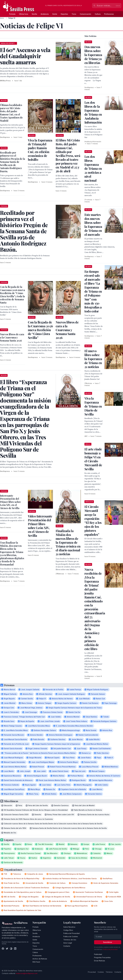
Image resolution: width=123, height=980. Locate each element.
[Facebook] (3, 949)
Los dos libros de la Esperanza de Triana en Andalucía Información (93, 112)
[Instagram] (11, 949)
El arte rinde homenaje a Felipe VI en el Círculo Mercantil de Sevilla (93, 459)
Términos (109, 972)
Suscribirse (108, 942)
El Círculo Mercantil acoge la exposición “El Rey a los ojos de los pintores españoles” (93, 521)
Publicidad (98, 954)
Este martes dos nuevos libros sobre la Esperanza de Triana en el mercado (93, 225)
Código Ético (68, 930)
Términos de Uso (70, 940)
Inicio (2, 18)
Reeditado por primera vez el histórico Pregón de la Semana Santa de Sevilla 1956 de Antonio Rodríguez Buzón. (13, 162)
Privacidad (92, 972)
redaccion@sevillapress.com (27, 973)
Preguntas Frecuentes (102, 957)
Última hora (24, 14)
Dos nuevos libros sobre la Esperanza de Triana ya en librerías (93, 55)
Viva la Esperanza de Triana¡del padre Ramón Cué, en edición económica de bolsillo (40, 150)
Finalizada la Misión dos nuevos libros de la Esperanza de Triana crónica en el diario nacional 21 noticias (68, 542)
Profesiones (109, 14)
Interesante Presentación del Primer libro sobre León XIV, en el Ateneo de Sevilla (10, 502)
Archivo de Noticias (40, 959)
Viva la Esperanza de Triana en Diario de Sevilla (93, 406)
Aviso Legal (68, 943)
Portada (12, 14)
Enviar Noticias (100, 961)
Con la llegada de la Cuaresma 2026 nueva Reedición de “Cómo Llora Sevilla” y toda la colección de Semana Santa (12, 295)
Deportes (64, 14)
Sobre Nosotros (69, 927)
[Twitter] (7, 949)
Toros (74, 14)
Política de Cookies (71, 936)
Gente (55, 14)
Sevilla (34, 14)
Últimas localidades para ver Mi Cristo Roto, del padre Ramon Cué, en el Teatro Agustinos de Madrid (11, 113)
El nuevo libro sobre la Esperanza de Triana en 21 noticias (93, 359)
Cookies (101, 972)
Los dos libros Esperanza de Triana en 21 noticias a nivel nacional (93, 168)
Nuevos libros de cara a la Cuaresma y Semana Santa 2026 (67, 330)
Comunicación (85, 14)
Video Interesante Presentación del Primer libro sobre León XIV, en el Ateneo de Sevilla (40, 526)
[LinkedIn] (15, 949)
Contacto (67, 946)
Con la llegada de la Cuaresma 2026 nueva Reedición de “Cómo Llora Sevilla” (40, 330)
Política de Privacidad (71, 933)
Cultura (98, 14)
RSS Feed (36, 962)
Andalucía (45, 14)
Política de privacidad (110, 949)
